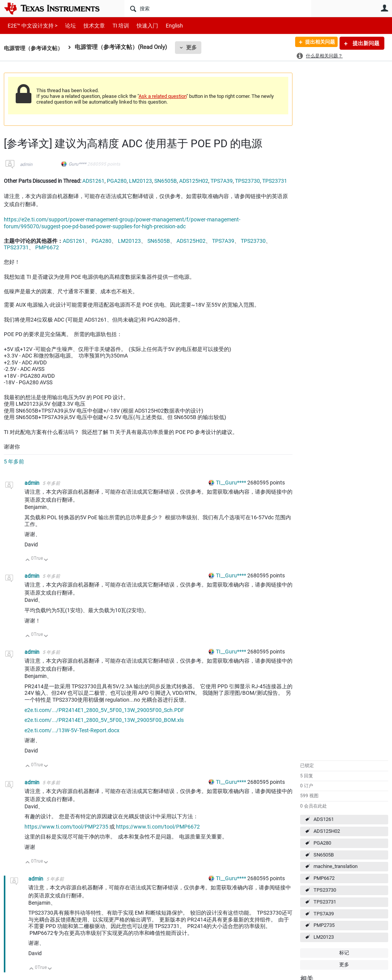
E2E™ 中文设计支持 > (31, 25)
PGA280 (322, 843)
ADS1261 (324, 819)
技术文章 (89, 25)
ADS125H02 (327, 831)
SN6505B (324, 855)
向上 (28, 560)
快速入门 (140, 25)
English (165, 25)
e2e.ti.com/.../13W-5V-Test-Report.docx (72, 730)
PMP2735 (324, 925)
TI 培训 (114, 25)
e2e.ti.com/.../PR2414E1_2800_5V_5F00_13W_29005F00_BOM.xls (104, 720)
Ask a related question (163, 96)
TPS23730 (325, 890)
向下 (46, 560)
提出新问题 (365, 43)
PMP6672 (324, 878)
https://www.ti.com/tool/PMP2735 (66, 827)
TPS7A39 (324, 914)
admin (26, 164)
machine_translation (336, 866)
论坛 (66, 25)
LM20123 (324, 937)
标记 (344, 953)
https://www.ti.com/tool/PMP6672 (158, 827)
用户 (384, 8)
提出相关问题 (317, 43)
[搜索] (218, 8)
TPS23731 (325, 902)
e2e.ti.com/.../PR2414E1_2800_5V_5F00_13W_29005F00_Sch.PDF (104, 710)
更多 (196, 47)
